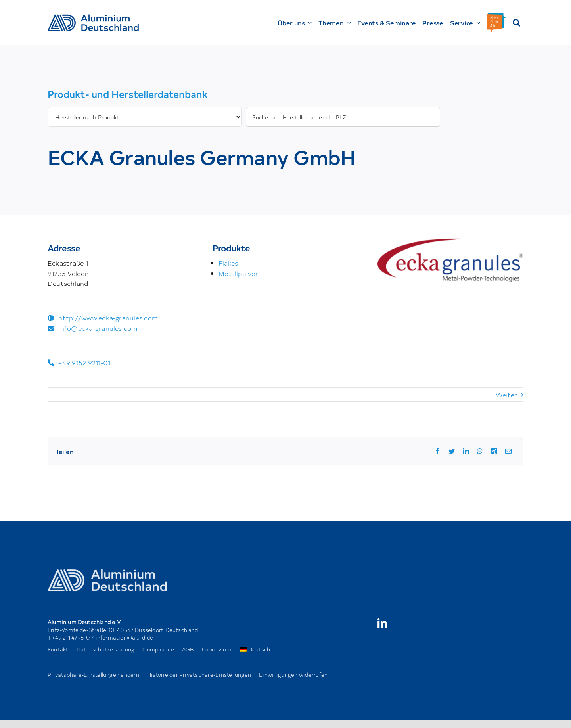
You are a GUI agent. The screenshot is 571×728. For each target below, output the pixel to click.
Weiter (506, 395)
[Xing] (494, 451)
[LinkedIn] (466, 451)
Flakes (228, 263)
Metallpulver (238, 273)
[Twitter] (452, 451)
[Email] (508, 451)
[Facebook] (437, 451)
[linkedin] (382, 623)
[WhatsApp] (480, 451)
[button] (516, 23)
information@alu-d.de (125, 637)
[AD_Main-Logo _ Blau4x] (93, 17)
